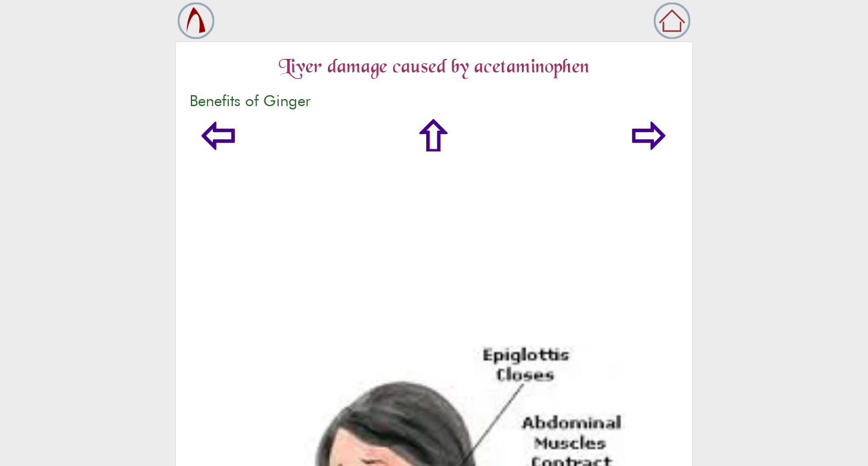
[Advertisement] (434, 249)
